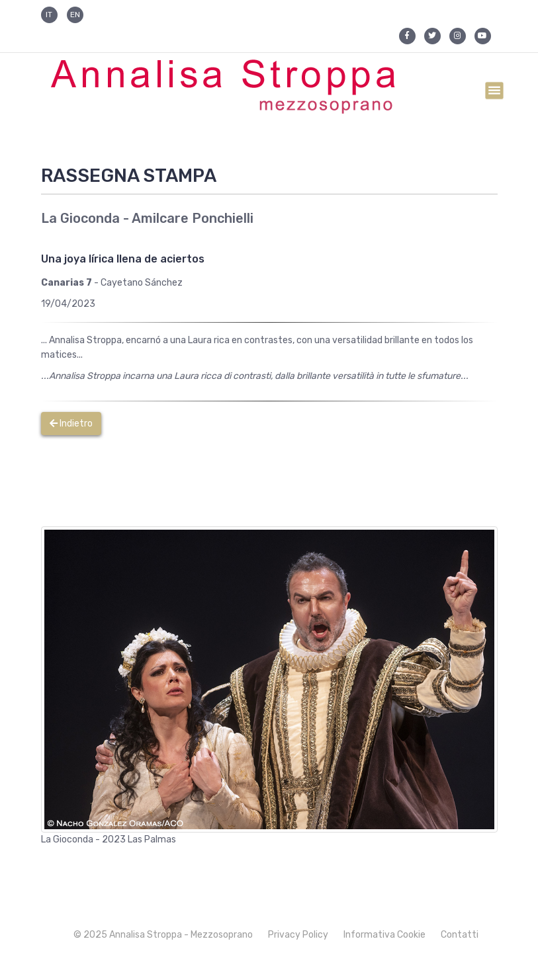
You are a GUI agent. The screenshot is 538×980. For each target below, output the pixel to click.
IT (49, 15)
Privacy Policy (298, 935)
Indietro (71, 424)
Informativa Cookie (384, 935)
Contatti (460, 935)
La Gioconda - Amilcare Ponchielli (147, 218)
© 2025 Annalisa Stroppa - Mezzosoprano (163, 935)
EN (75, 15)
